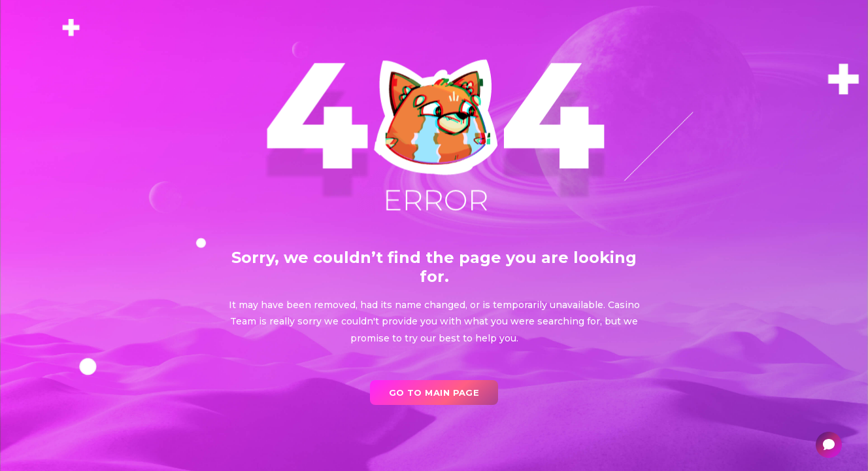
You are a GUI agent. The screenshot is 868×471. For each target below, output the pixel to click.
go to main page (434, 392)
